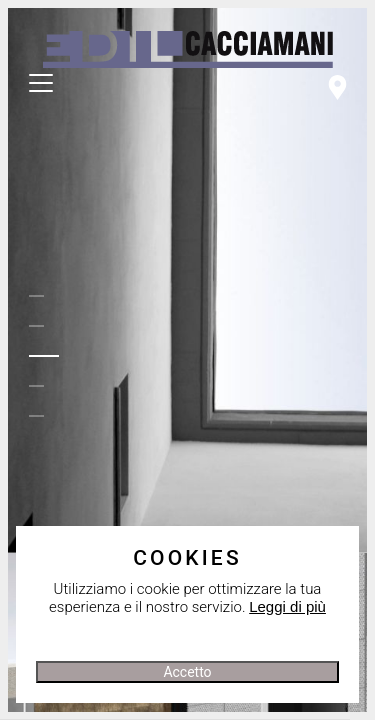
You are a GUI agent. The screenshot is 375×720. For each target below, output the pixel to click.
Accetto (187, 672)
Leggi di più (287, 606)
